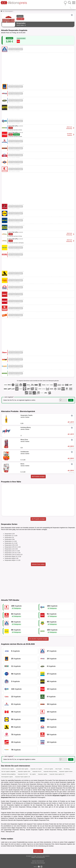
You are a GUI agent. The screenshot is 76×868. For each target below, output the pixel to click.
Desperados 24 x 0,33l (11, 543)
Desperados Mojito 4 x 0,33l (12, 560)
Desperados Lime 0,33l (11, 549)
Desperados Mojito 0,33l (11, 558)
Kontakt (33, 863)
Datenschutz (42, 861)
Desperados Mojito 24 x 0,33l (13, 557)
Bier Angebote (33, 774)
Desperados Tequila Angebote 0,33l (57, 774)
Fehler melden (38, 851)
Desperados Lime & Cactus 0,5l (14, 555)
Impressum (34, 861)
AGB (38, 861)
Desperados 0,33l (10, 534)
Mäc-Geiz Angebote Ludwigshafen (9, 772)
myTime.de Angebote (49, 769)
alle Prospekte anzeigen (38, 519)
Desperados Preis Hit (37, 772)
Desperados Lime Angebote (36, 769)
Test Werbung (67, 769)
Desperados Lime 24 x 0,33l (12, 553)
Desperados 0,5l (9, 538)
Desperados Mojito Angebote (22, 769)
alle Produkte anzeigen (38, 476)
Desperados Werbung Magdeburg (8, 774)
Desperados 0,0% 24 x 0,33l (13, 547)
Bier (4, 11)
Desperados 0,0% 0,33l (11, 545)
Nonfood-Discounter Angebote (8, 769)
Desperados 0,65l (10, 539)
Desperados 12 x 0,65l (11, 536)
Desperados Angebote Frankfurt (66, 772)
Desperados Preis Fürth (23, 774)
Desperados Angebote (43, 774)
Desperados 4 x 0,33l (11, 541)
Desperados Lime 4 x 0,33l (12, 551)
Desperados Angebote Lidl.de (24, 772)
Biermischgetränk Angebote (7, 777)
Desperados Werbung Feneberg (50, 772)
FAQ (35, 863)
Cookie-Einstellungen (41, 863)
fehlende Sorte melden (38, 564)
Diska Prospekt (58, 769)
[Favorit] (72, 15)
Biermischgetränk (9, 11)
